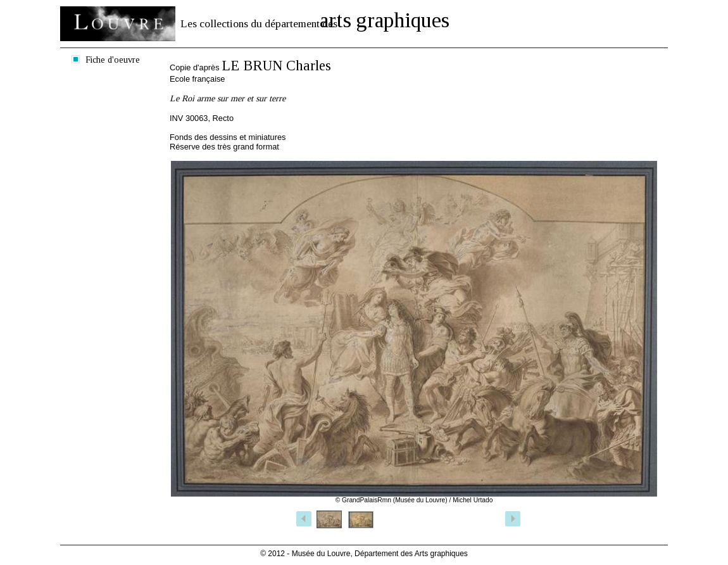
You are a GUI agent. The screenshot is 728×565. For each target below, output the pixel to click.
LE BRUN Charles (276, 66)
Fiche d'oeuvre (113, 60)
